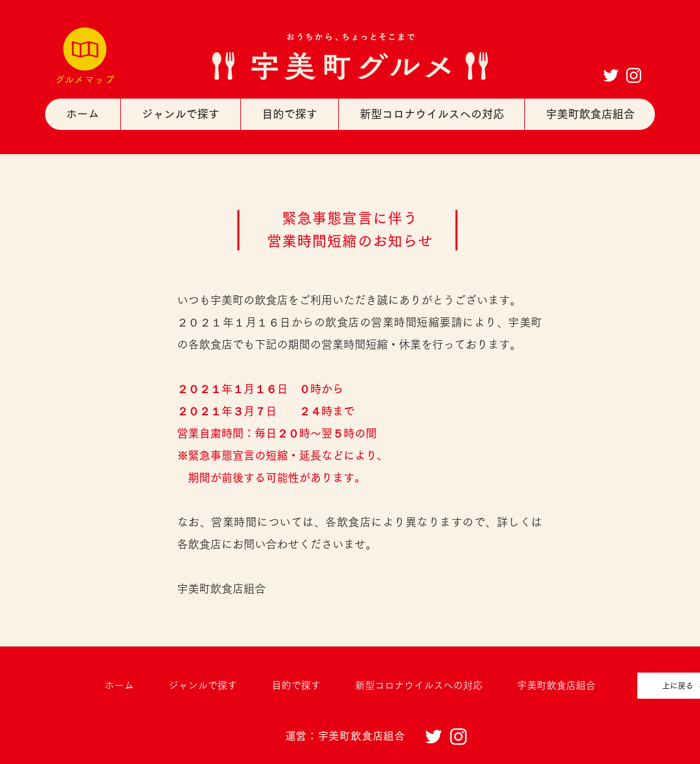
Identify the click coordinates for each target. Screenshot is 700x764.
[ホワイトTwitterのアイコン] (611, 75)
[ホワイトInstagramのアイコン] (634, 75)
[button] (180, 114)
